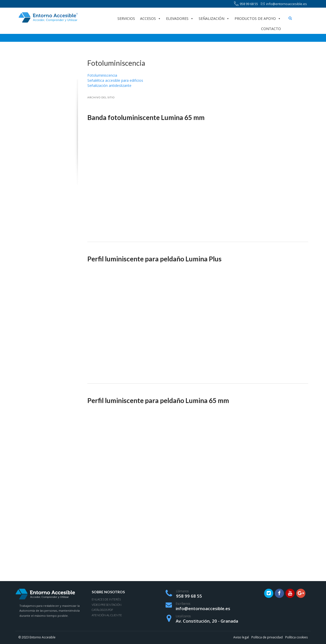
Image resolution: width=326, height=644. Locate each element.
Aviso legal (241, 637)
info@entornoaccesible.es (284, 4)
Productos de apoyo (258, 19)
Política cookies (296, 637)
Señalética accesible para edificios (115, 80)
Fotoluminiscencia (102, 75)
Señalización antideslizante (109, 85)
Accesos (151, 19)
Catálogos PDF (102, 610)
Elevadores (180, 19)
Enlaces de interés (106, 599)
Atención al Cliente (107, 615)
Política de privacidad (267, 637)
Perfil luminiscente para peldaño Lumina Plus (154, 259)
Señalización (214, 19)
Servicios (126, 18)
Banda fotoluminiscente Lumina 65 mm (146, 117)
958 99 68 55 (246, 4)
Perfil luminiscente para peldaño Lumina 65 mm (158, 400)
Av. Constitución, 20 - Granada (207, 621)
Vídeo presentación (107, 605)
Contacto (271, 29)
